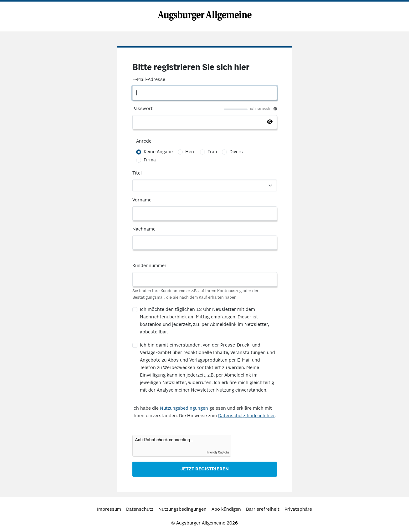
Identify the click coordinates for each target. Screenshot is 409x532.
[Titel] (205, 185)
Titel (137, 173)
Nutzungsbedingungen (184, 408)
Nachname (144, 229)
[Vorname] (205, 213)
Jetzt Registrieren (205, 469)
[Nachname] (205, 243)
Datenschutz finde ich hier (246, 416)
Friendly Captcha (218, 452)
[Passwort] (205, 122)
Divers (236, 152)
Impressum (109, 509)
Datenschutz (140, 509)
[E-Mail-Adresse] (205, 93)
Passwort (143, 109)
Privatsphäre (298, 509)
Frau (212, 152)
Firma (150, 160)
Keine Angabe (158, 152)
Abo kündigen (226, 509)
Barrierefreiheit (263, 509)
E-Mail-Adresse (149, 80)
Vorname (142, 200)
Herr (190, 152)
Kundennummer (149, 266)
